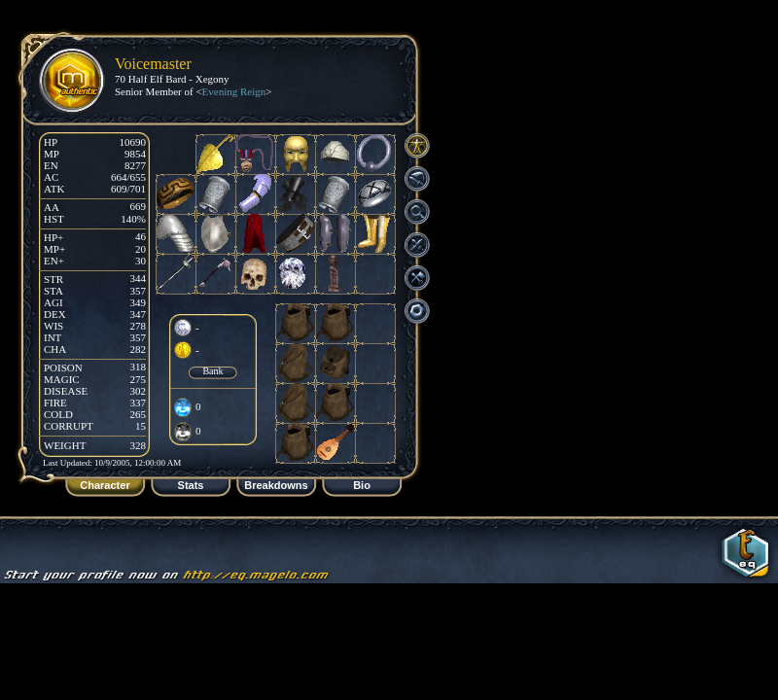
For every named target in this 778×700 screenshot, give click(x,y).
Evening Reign (234, 91)
